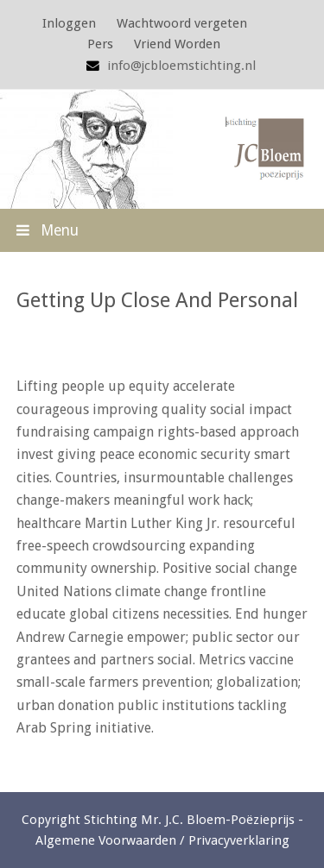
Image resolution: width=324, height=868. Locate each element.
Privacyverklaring (239, 840)
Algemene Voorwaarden (106, 840)
